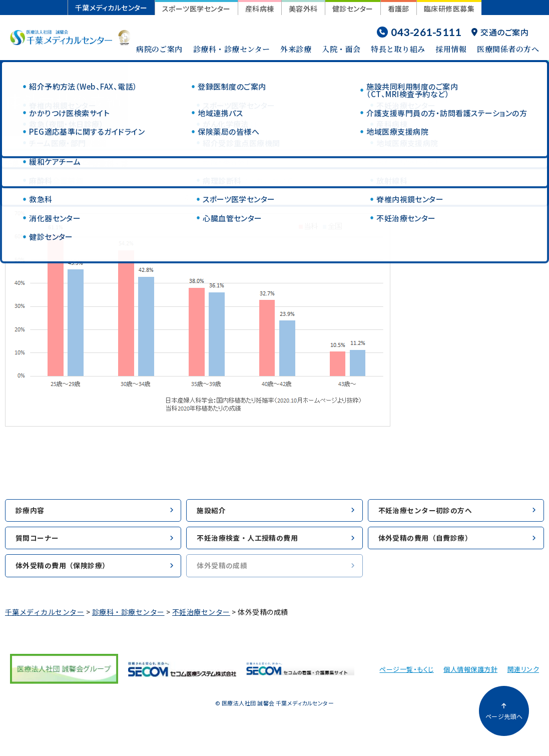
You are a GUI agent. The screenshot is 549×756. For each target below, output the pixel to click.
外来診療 (296, 49)
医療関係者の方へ (508, 49)
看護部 (399, 9)
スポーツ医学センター (196, 9)
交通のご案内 (500, 32)
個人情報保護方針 (470, 674)
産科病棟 (260, 9)
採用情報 (451, 49)
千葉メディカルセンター (111, 8)
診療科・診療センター (232, 49)
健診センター (353, 9)
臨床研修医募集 (449, 9)
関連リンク (523, 674)
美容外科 (303, 9)
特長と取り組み (398, 49)
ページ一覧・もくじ (406, 674)
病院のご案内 (159, 49)
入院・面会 (341, 49)
